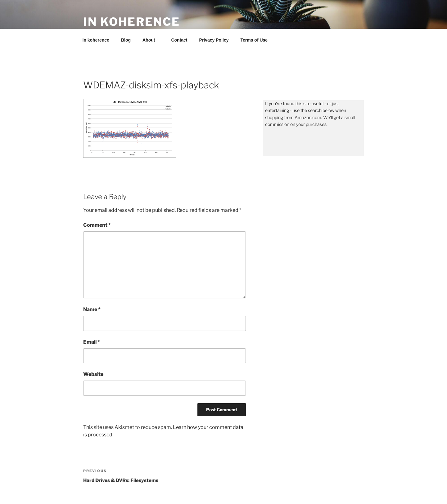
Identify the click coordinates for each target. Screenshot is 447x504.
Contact (179, 40)
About (152, 40)
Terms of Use (254, 40)
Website (93, 374)
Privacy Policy (214, 40)
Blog (126, 40)
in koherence (132, 22)
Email (92, 342)
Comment (97, 225)
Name (92, 309)
